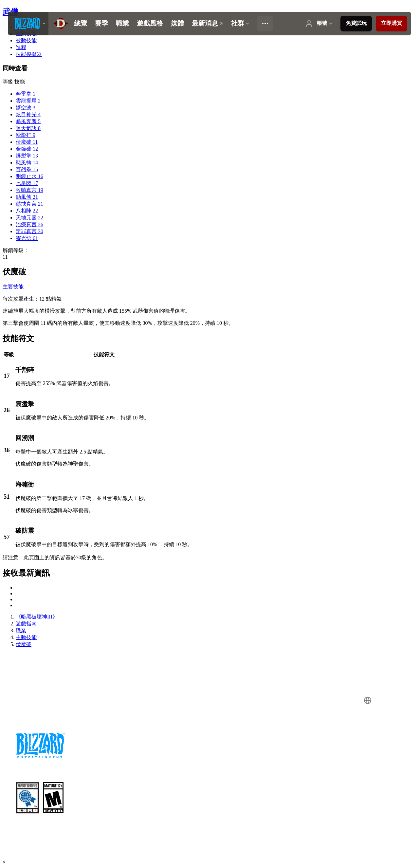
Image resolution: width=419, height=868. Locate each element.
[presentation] (28, 24)
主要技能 (13, 287)
